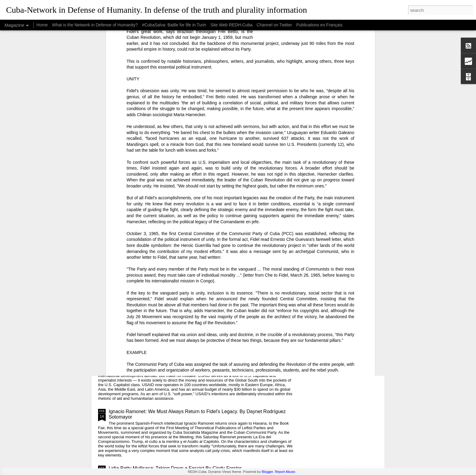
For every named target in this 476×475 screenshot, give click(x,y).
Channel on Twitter (274, 25)
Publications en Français (320, 25)
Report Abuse (285, 472)
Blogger (267, 472)
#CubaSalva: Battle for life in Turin (174, 25)
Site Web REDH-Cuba (231, 25)
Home (42, 25)
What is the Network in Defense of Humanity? (95, 25)
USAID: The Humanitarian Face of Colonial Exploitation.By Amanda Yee (186, 360)
